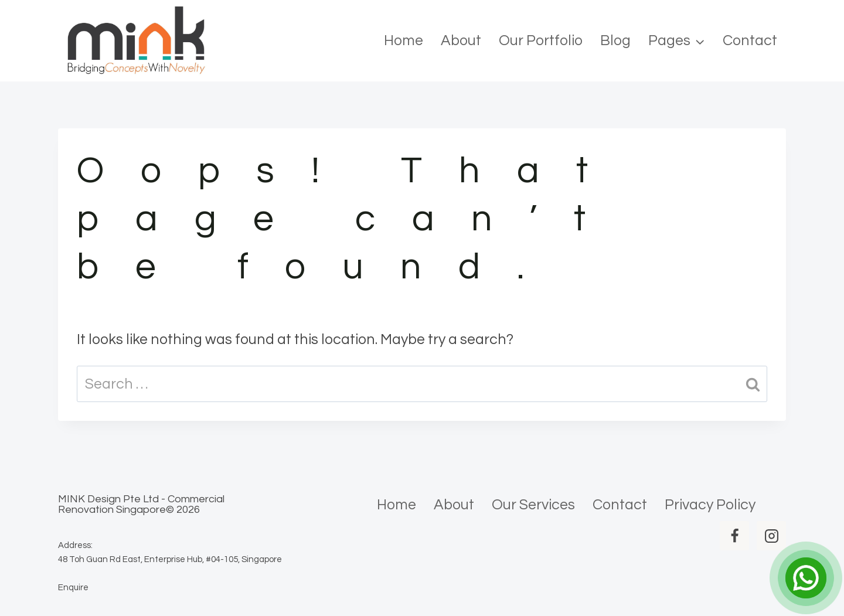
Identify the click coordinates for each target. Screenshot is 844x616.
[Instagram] (771, 536)
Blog (615, 40)
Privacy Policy (710, 505)
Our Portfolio (541, 40)
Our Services (533, 505)
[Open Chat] (806, 578)
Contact (750, 40)
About (461, 40)
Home (404, 40)
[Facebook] (734, 536)
